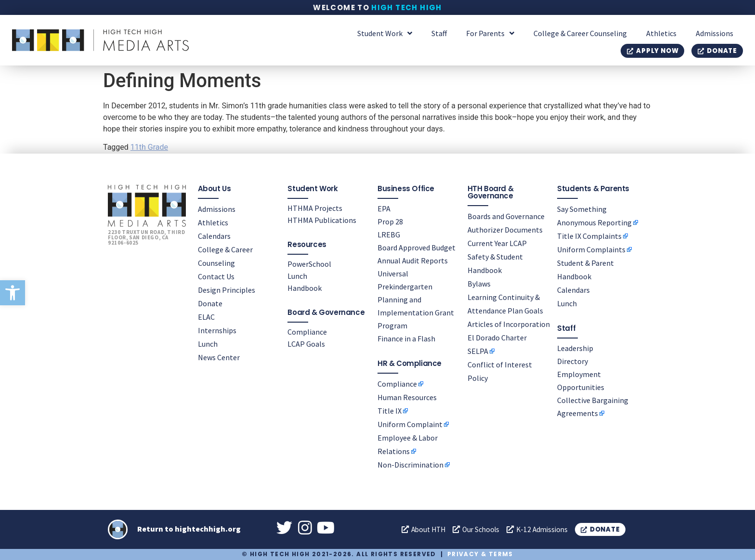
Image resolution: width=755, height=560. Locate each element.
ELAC (206, 316)
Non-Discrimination (410, 464)
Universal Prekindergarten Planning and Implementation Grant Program (416, 299)
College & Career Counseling (580, 33)
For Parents (490, 33)
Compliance (307, 331)
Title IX (390, 410)
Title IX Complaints (589, 235)
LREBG (389, 234)
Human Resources (407, 397)
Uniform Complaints (591, 249)
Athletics (661, 33)
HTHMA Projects (315, 208)
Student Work (385, 33)
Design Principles (227, 289)
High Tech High (407, 7)
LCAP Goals (306, 343)
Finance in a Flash (406, 338)
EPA (384, 208)
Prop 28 (390, 221)
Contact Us (216, 276)
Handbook (305, 287)
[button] (13, 293)
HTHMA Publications (322, 220)
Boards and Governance (506, 216)
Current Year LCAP (497, 243)
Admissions (715, 33)
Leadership (575, 348)
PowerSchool (309, 263)
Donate (210, 303)
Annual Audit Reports (413, 260)
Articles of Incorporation (509, 324)
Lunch (208, 343)
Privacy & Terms (480, 554)
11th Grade (149, 147)
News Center (219, 357)
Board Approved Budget (417, 247)
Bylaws (479, 283)
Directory (573, 361)
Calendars (214, 235)
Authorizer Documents (505, 229)
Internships (217, 330)
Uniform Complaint (410, 424)
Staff (439, 33)
